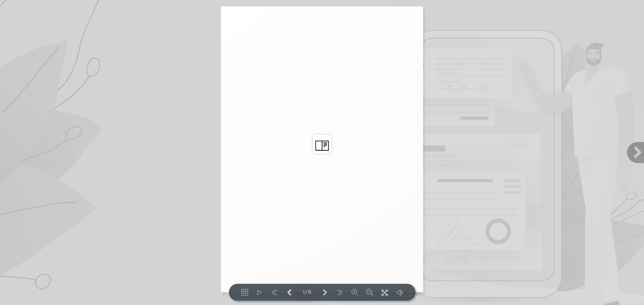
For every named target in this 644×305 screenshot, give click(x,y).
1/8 (307, 293)
